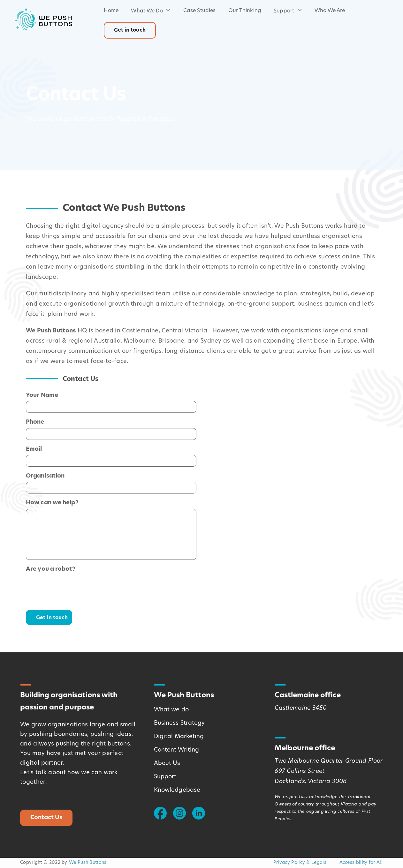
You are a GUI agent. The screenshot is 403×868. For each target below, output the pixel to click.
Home (111, 11)
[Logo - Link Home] (43, 19)
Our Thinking (245, 11)
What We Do (151, 11)
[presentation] (74, 587)
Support (288, 11)
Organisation (45, 475)
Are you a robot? (51, 569)
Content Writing (177, 750)
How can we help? (52, 502)
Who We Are (330, 11)
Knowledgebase (177, 790)
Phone (35, 422)
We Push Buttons (88, 863)
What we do (171, 710)
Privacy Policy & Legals (300, 863)
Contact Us (46, 818)
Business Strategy (179, 723)
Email (34, 449)
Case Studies (199, 11)
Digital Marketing (179, 737)
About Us (167, 764)
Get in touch (130, 30)
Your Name (42, 395)
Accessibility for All (361, 863)
